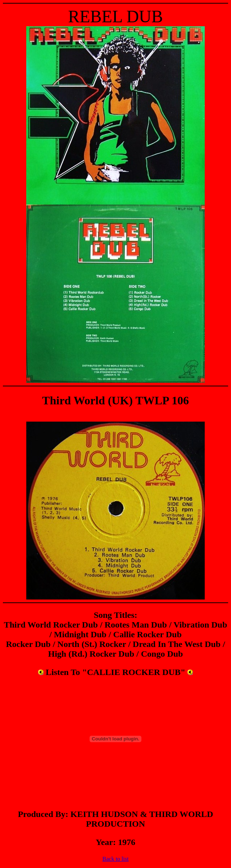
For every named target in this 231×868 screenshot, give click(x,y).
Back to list (116, 859)
